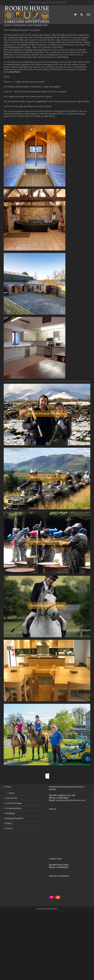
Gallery (9, 824)
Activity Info (11, 798)
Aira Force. (15, 72)
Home (8, 787)
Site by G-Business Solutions (47, 907)
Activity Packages (14, 803)
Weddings (10, 813)
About (12, 793)
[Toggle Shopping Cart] (75, 14)
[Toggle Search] (82, 15)
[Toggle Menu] (88, 15)
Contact (9, 829)
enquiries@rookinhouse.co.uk (53, 2)
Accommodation (13, 808)
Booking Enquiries (14, 818)
